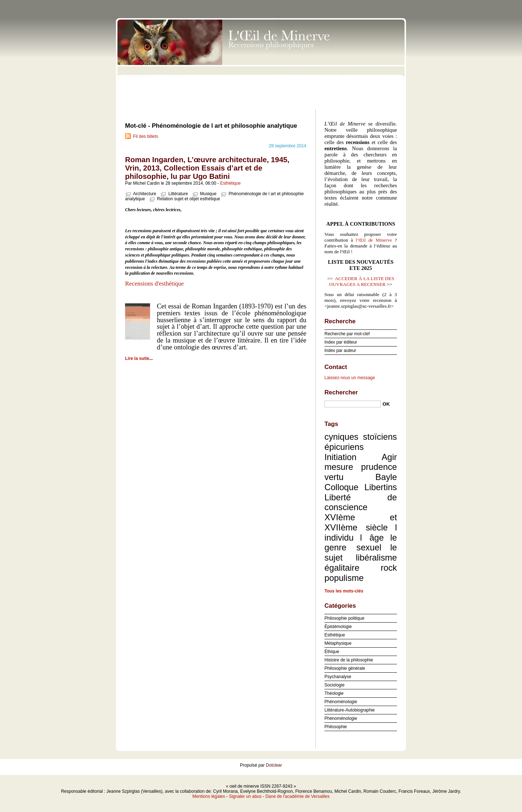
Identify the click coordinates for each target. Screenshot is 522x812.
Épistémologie (338, 627)
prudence (379, 467)
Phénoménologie (341, 702)
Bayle (386, 477)
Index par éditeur (341, 342)
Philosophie (336, 727)
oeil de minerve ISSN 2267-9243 (261, 62)
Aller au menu (465, 5)
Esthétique (230, 183)
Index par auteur (340, 350)
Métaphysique (338, 643)
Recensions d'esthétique (155, 284)
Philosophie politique (344, 618)
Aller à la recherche (501, 5)
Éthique (332, 652)
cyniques (341, 437)
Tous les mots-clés (344, 591)
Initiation (340, 457)
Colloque (341, 487)
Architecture (145, 194)
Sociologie (334, 685)
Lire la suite (137, 358)
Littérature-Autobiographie (350, 710)
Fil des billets (146, 136)
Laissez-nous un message (350, 378)
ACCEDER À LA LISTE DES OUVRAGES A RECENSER (362, 281)
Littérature (178, 194)
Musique (208, 194)
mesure (339, 467)
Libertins (381, 487)
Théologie (334, 693)
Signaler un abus (245, 796)
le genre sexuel (361, 543)
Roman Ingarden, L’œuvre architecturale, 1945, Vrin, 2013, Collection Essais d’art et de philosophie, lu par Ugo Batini (207, 168)
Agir (389, 457)
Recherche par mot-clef (347, 334)
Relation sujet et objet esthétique (188, 199)
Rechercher (341, 392)
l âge (372, 538)
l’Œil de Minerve (374, 240)
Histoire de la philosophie (349, 660)
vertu (334, 477)
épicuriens (344, 447)
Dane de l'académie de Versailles (297, 796)
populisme (344, 578)
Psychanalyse (338, 677)
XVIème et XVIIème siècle (361, 522)
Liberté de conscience (361, 502)
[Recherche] (353, 404)
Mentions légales (209, 796)
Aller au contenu (433, 5)
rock (389, 568)
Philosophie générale (345, 668)
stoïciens (380, 437)
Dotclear (274, 765)
